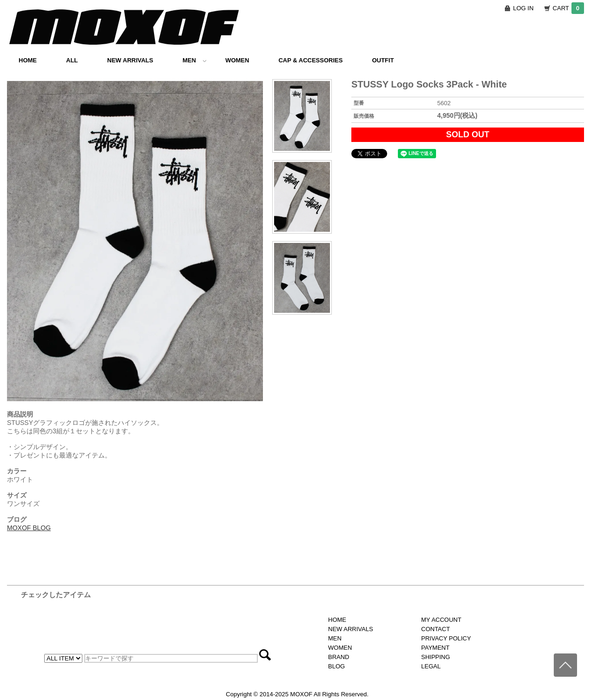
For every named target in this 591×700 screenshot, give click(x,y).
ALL (72, 60)
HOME (28, 60)
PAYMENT (435, 648)
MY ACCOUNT (441, 620)
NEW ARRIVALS (130, 60)
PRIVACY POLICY (446, 638)
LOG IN (524, 8)
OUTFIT (383, 60)
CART (568, 8)
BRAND (339, 657)
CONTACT (436, 629)
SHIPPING (436, 657)
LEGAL (431, 666)
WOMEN (237, 60)
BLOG (336, 666)
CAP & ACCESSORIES (310, 60)
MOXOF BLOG (29, 528)
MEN (195, 60)
